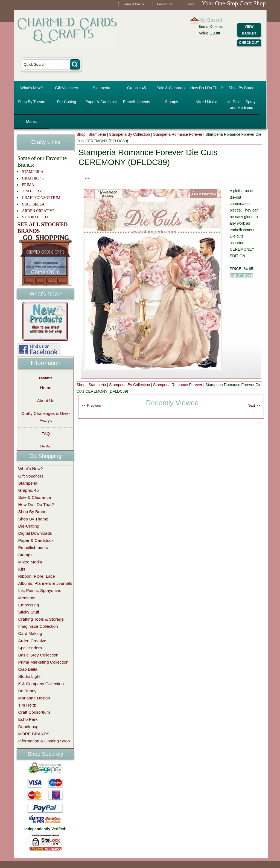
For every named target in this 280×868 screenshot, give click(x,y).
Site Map (45, 446)
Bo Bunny (27, 691)
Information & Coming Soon (44, 741)
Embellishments (137, 102)
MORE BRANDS (34, 734)
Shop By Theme (31, 102)
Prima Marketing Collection (43, 662)
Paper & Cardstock (101, 102)
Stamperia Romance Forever (178, 134)
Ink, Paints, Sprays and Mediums (242, 105)
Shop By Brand (241, 88)
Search (190, 4)
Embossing (28, 605)
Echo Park (28, 719)
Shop (81, 134)
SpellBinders (30, 648)
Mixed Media (207, 102)
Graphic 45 (136, 88)
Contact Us (164, 4)
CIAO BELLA (33, 204)
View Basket (249, 30)
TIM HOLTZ (32, 191)
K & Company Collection (41, 684)
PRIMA (28, 185)
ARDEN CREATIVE (38, 211)
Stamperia (101, 88)
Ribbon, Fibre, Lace (36, 576)
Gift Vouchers (66, 88)
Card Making (30, 633)
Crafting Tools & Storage (41, 619)
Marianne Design (34, 698)
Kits (22, 569)
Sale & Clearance (172, 88)
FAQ (46, 434)
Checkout (249, 43)
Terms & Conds (133, 4)
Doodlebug (28, 727)
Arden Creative (32, 641)
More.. (31, 121)
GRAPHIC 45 (33, 178)
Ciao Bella (28, 669)
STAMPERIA (33, 172)
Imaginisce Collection (38, 626)
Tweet (87, 178)
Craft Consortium (34, 712)
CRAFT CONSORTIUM (41, 198)
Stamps (171, 102)
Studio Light (29, 676)
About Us (46, 400)
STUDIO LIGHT (35, 217)
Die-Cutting (66, 102)
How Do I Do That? (207, 88)
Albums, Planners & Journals (45, 583)
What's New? (31, 88)
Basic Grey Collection (38, 655)
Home (46, 388)
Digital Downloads (35, 533)
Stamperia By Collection (129, 134)
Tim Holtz (27, 705)
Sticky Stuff (29, 612)
